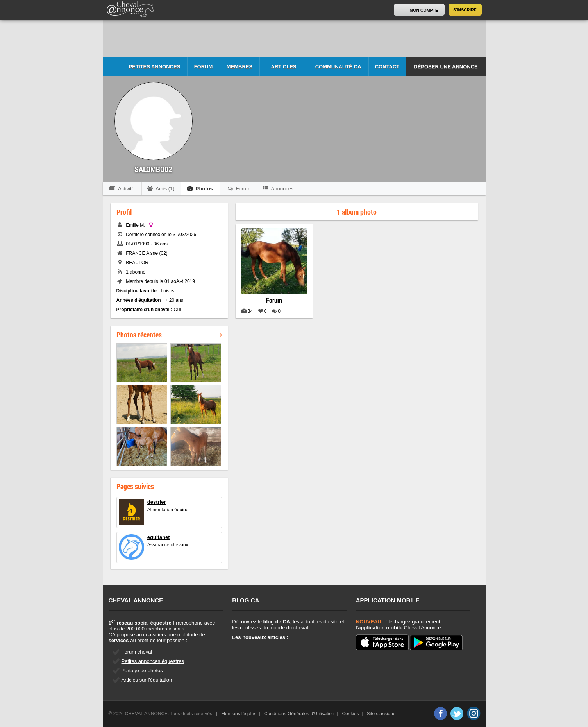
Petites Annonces (155, 67)
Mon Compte (424, 10)
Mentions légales (239, 714)
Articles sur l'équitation (147, 680)
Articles (284, 67)
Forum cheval (137, 652)
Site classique (381, 714)
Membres (239, 67)
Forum (204, 67)
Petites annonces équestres (153, 661)
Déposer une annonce (446, 67)
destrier (157, 502)
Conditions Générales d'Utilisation (299, 714)
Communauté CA (338, 67)
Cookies (350, 714)
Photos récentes (169, 335)
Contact (387, 67)
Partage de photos (142, 671)
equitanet (159, 537)
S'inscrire (465, 10)
